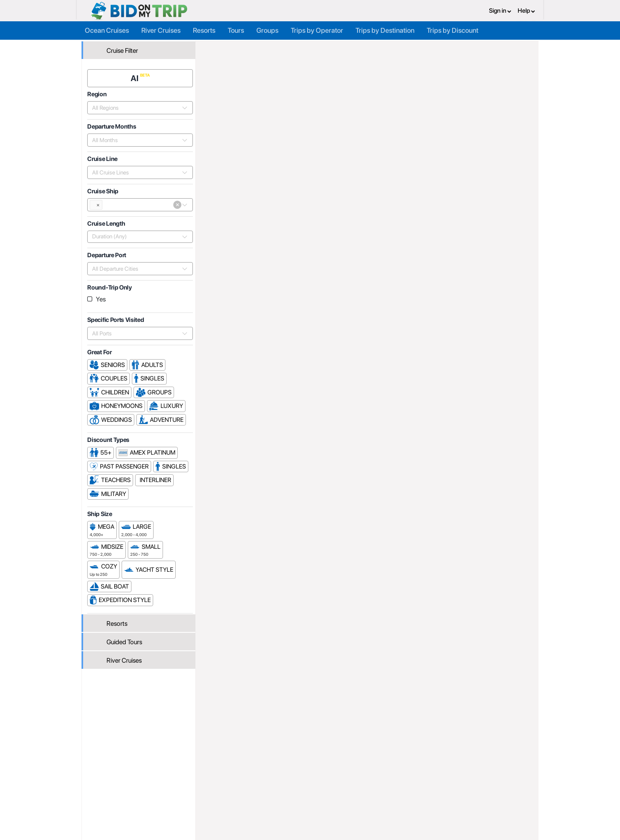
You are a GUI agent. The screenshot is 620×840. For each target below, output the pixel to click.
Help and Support (146, 796)
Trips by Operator (317, 29)
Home (215, 48)
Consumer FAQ (143, 787)
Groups (267, 29)
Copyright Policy (374, 796)
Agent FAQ (214, 787)
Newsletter (138, 806)
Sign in (500, 10)
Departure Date (484, 262)
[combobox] (137, 106)
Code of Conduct (375, 805)
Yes (102, 298)
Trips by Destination (385, 29)
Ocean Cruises (107, 29)
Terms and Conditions (381, 787)
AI (136, 77)
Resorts (204, 29)
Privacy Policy (371, 778)
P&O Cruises (326, 48)
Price (447, 262)
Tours (236, 29)
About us (288, 778)
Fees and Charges (224, 796)
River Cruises (161, 29)
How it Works (294, 787)
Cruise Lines (287, 48)
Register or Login (145, 778)
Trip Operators (247, 48)
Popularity (416, 262)
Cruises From (509, 119)
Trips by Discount (453, 29)
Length (524, 262)
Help (526, 10)
